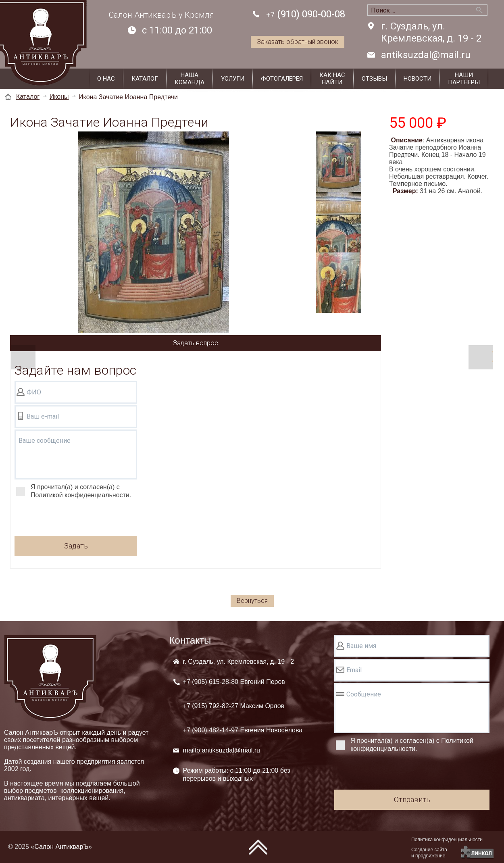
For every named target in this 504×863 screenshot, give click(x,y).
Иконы (59, 97)
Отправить (412, 799)
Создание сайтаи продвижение (429, 853)
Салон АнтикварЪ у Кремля (161, 15)
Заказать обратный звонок (298, 42)
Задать (76, 546)
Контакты (190, 640)
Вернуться (252, 601)
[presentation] (76, 519)
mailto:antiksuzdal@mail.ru (222, 750)
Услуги (233, 79)
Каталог (145, 79)
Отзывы (374, 79)
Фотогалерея (282, 79)
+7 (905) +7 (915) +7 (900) (243, 706)
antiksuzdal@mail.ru (426, 55)
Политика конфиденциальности (447, 840)
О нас (106, 79)
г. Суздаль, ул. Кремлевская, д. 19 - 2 (431, 32)
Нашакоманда (190, 79)
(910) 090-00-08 (306, 15)
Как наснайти (332, 79)
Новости (418, 79)
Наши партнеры (464, 79)
